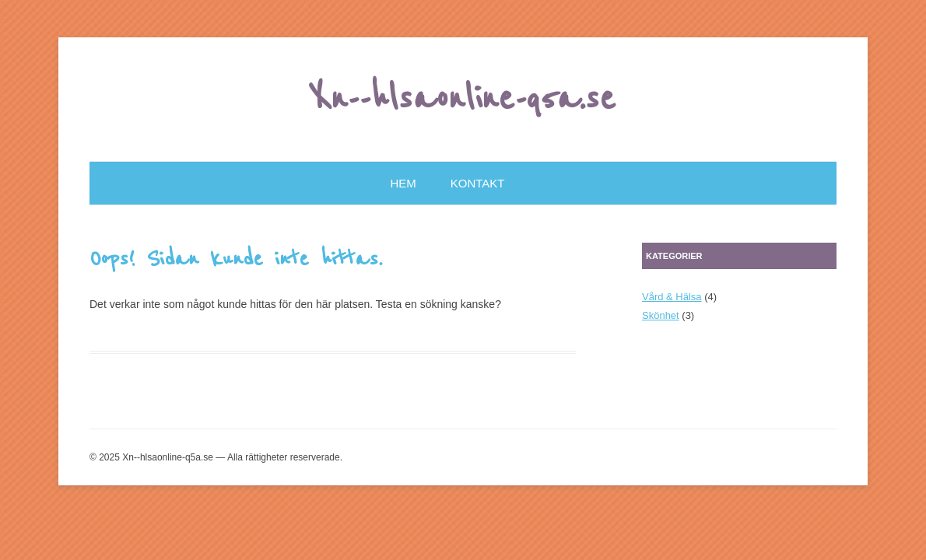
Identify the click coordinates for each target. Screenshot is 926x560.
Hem (403, 183)
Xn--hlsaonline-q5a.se (463, 99)
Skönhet (661, 315)
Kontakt (478, 183)
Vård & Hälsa (672, 297)
